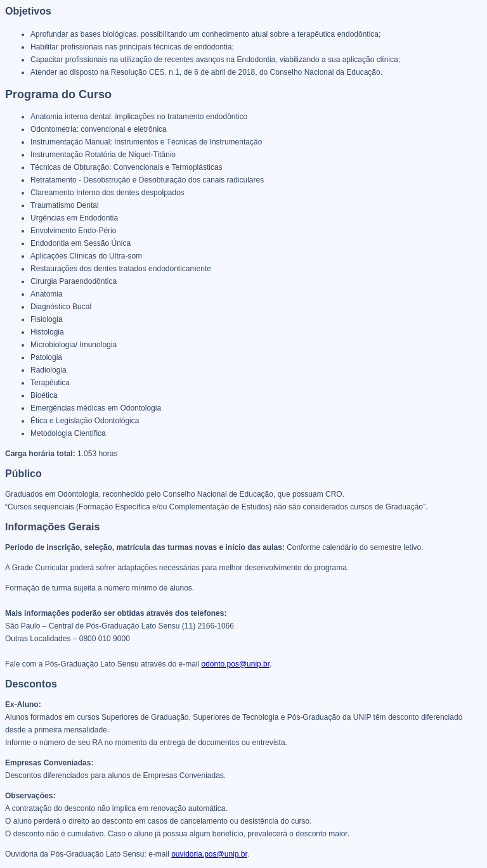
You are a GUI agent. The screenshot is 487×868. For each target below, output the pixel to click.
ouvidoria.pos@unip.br (209, 854)
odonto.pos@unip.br (236, 664)
